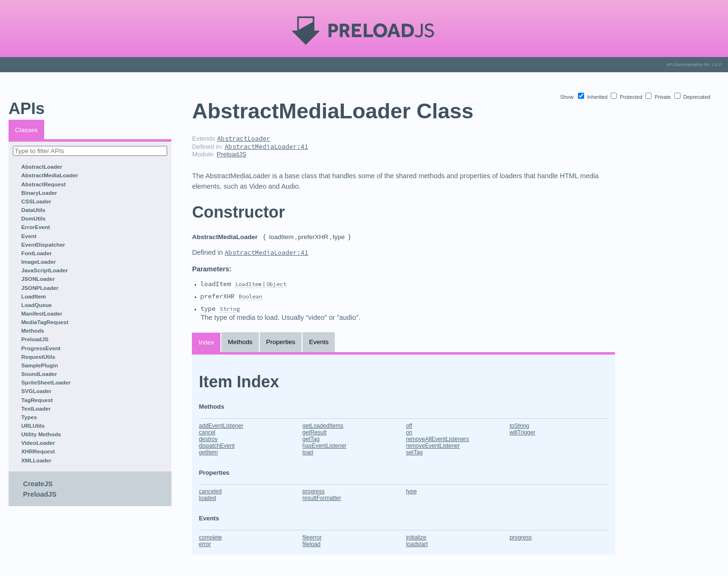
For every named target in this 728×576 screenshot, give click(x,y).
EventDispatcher (43, 245)
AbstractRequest (44, 184)
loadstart (417, 544)
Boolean (251, 296)
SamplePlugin (40, 365)
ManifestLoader (42, 313)
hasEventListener (325, 446)
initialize (416, 538)
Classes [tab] (27, 130)
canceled (210, 491)
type (411, 491)
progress (314, 491)
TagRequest (37, 400)
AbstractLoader (42, 167)
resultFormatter (322, 498)
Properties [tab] (281, 342)
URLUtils (33, 426)
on (409, 432)
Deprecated (692, 97)
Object (276, 284)
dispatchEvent (217, 446)
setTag (414, 452)
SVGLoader (37, 391)
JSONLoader (38, 279)
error (205, 544)
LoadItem (34, 296)
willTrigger (522, 432)
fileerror (312, 538)
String (230, 309)
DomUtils (33, 218)
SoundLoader (39, 374)
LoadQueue (37, 305)
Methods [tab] (240, 342)
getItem (208, 452)
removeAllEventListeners (438, 439)
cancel (207, 432)
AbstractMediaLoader (50, 175)
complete (211, 538)
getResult (315, 432)
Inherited (593, 97)
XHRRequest (38, 451)
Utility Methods (41, 434)
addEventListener (221, 426)
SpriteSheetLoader (46, 382)
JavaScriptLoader (45, 270)
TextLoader (36, 408)
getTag (311, 439)
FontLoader (37, 253)
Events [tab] (319, 342)
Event (29, 236)
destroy (208, 439)
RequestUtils (38, 357)
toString (519, 426)
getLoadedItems (323, 426)
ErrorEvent (36, 227)
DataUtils (33, 210)
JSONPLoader (40, 288)
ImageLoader (39, 262)
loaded (208, 498)
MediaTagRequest (45, 322)
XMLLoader (37, 460)
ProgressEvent (41, 348)
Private (659, 97)
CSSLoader (36, 201)
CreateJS (38, 484)
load (308, 452)
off (409, 426)
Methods (33, 331)
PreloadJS (35, 339)
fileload (312, 544)
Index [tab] (206, 342)
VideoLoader (38, 443)
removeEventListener (433, 446)
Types (29, 417)
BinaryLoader (39, 193)
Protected (627, 97)
